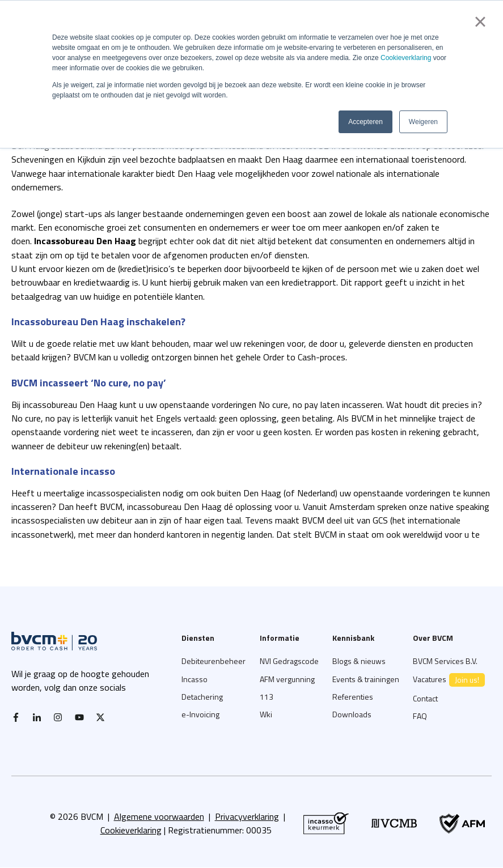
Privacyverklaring (247, 816)
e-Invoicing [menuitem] (200, 714)
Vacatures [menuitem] (449, 680)
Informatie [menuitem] (280, 638)
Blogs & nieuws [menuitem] (359, 661)
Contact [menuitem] (425, 698)
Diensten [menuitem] (198, 638)
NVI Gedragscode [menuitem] (289, 661)
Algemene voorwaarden (159, 816)
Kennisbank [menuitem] (353, 638)
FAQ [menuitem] (420, 716)
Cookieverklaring (406, 58)
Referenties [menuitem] (353, 697)
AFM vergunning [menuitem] (287, 679)
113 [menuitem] (267, 697)
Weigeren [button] (423, 122)
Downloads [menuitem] (352, 714)
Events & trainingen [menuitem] (366, 679)
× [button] (480, 22)
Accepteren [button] (365, 122)
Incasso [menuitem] (195, 679)
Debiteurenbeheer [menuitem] (214, 661)
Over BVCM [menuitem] (433, 638)
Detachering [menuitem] (202, 697)
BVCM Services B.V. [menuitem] (445, 661)
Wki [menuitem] (266, 714)
